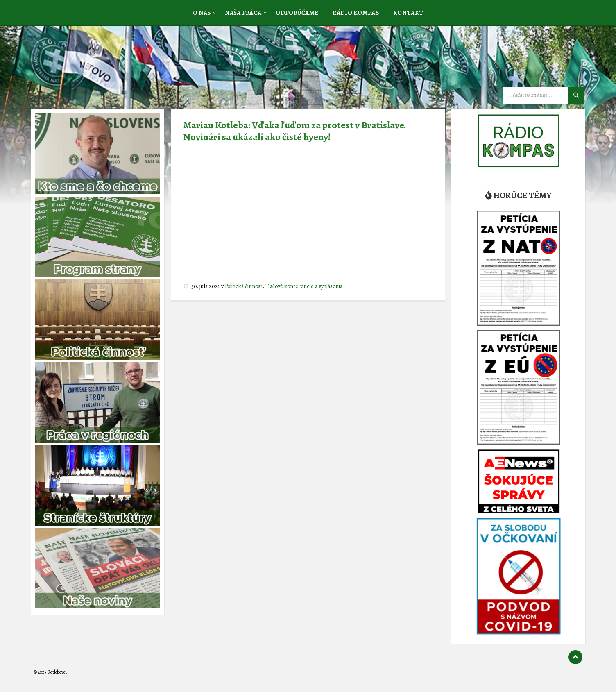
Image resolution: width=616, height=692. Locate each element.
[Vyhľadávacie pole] (544, 95)
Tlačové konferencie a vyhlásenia (304, 286)
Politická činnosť (244, 286)
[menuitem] (202, 12)
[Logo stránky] (95, 67)
